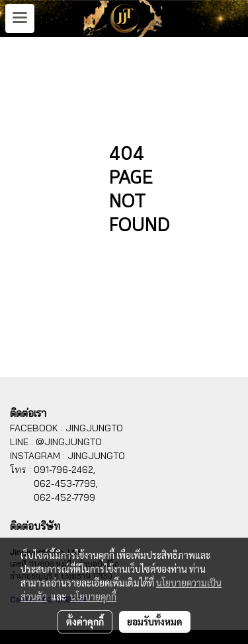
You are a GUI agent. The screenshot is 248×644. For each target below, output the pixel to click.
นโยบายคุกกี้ (93, 596)
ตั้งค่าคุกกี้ (85, 622)
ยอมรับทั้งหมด (155, 622)
